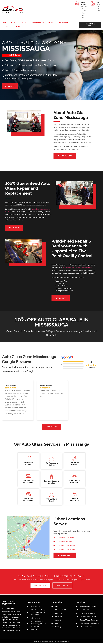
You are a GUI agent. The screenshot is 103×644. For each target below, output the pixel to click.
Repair (25, 23)
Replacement (38, 23)
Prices (7, 27)
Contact (17, 27)
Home (4, 23)
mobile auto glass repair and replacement (77, 268)
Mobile (51, 23)
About (15, 23)
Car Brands (63, 23)
